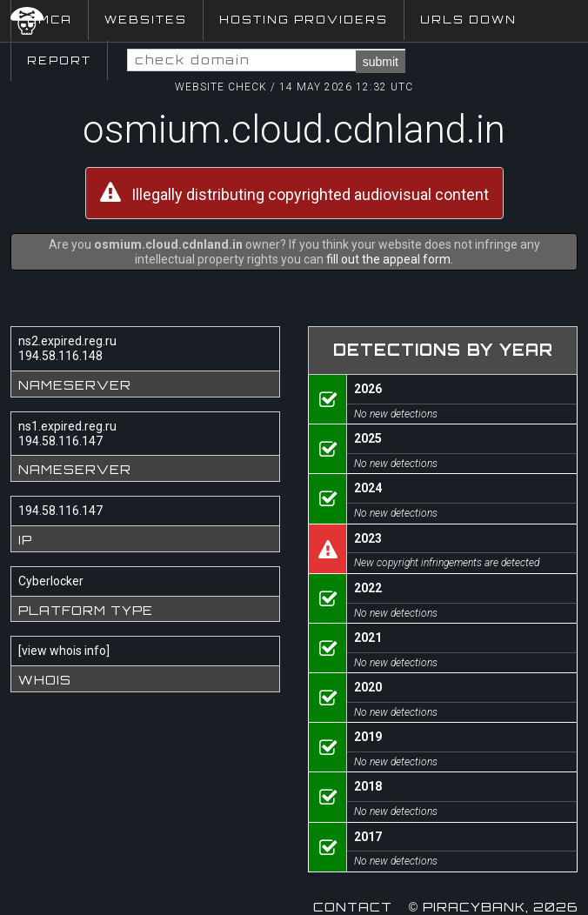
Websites (146, 20)
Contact (353, 907)
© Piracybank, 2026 (493, 907)
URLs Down (468, 20)
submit (381, 62)
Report (59, 60)
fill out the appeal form (388, 259)
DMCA (50, 20)
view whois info (64, 651)
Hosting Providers (304, 20)
